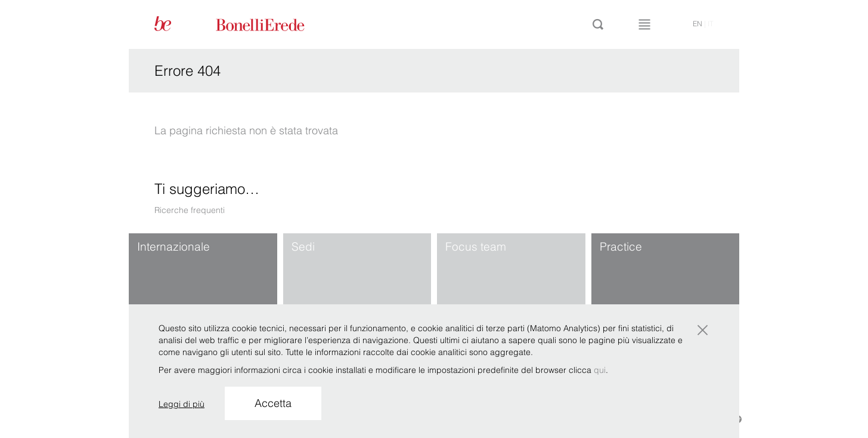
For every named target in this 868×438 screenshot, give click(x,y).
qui (600, 370)
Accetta (273, 403)
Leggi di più (182, 404)
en (697, 24)
